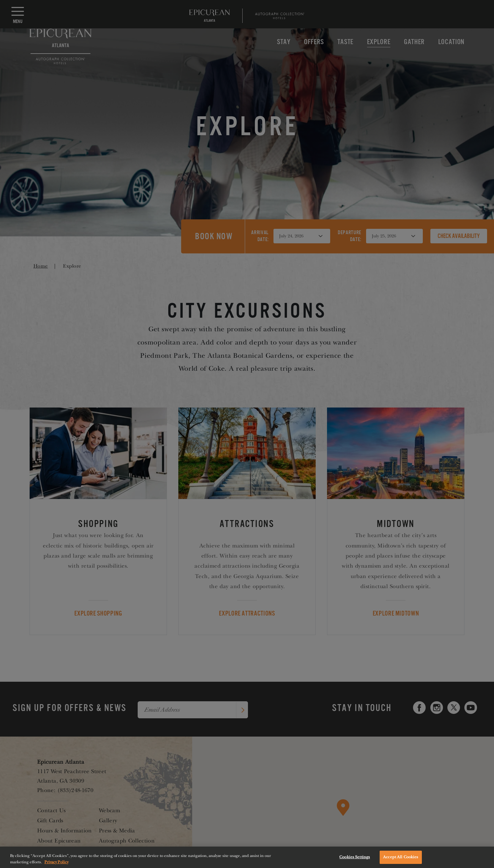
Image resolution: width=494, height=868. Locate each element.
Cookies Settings (355, 861)
